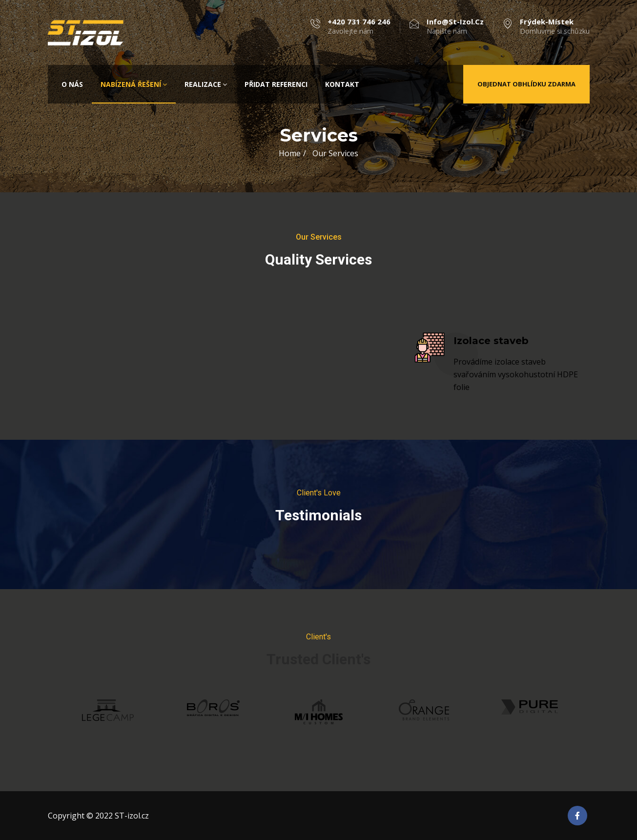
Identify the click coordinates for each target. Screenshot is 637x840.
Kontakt (342, 84)
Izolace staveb (491, 341)
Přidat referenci (276, 84)
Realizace (206, 84)
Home (290, 153)
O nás (72, 84)
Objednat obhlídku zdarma (526, 84)
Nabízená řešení (134, 84)
